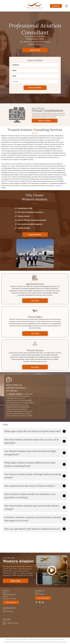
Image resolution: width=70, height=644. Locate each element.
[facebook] (36, 602)
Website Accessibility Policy (58, 640)
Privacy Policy (8, 640)
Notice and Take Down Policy (44, 640)
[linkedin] (43, 602)
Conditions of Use (32, 640)
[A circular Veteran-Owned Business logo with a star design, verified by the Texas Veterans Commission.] (60, 543)
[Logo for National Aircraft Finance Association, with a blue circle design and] (43, 543)
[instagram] (40, 602)
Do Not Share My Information (20, 640)
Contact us (58, 186)
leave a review (11, 414)
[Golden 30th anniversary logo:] (27, 543)
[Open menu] (66, 6)
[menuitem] (5, 623)
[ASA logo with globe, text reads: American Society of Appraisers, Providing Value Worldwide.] (10, 543)
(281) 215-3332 (40, 594)
